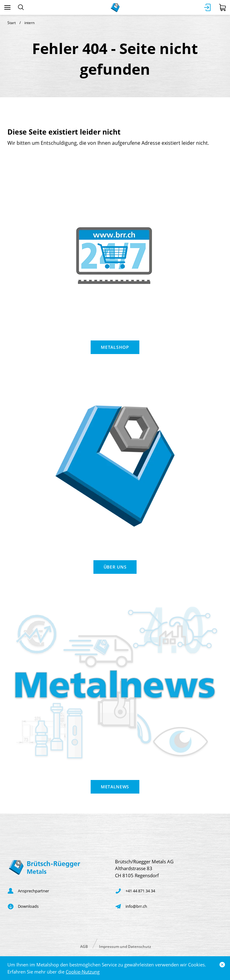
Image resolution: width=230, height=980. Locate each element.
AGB (84, 946)
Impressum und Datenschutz (125, 946)
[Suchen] (21, 7)
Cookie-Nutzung (83, 972)
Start (12, 23)
